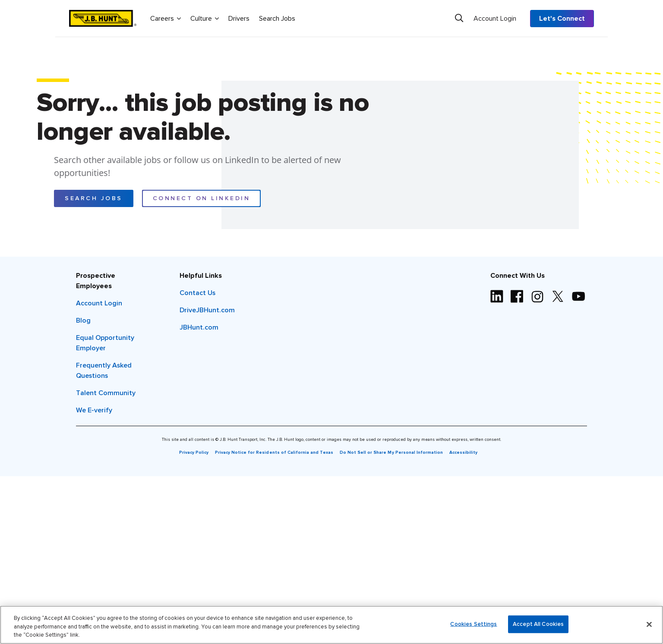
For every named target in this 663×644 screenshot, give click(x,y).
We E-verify (94, 410)
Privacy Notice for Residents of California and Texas (274, 452)
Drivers (239, 19)
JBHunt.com (199, 327)
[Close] (649, 624)
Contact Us (197, 293)
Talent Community (106, 393)
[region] (331, 625)
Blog (83, 320)
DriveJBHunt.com (207, 310)
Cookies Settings (474, 624)
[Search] (459, 18)
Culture (205, 18)
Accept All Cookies (538, 624)
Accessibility (463, 452)
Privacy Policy (194, 452)
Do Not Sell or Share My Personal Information (391, 452)
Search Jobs (277, 19)
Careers (166, 18)
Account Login (495, 19)
